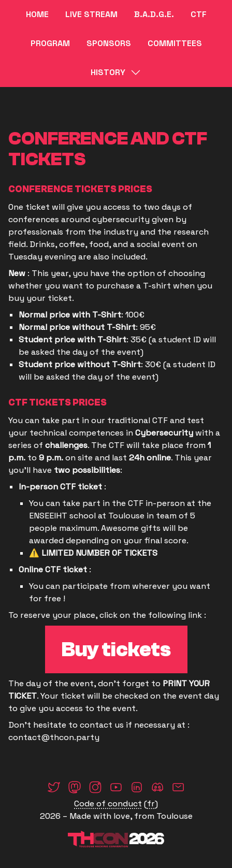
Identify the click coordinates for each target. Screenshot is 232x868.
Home (37, 14)
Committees (175, 43)
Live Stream (91, 14)
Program (50, 43)
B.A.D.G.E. (154, 14)
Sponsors (109, 43)
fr (151, 804)
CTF (199, 14)
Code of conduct (108, 804)
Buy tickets (116, 649)
